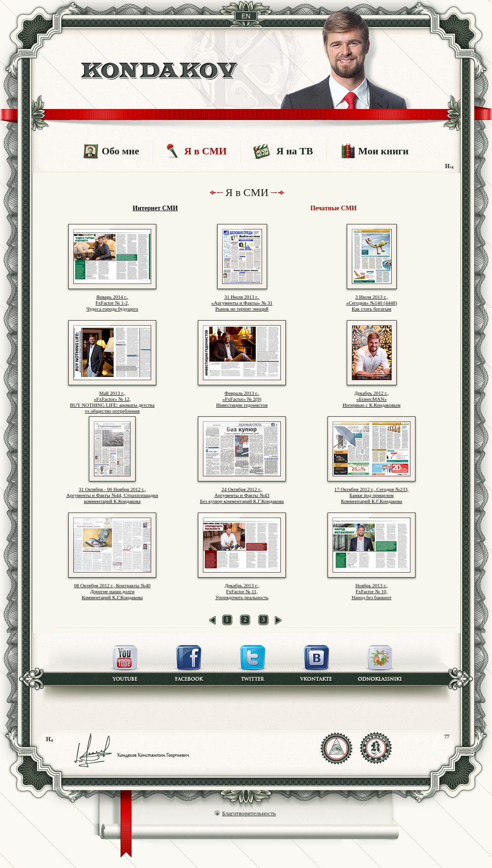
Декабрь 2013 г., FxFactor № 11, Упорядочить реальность (242, 591)
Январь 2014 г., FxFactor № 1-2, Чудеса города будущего (112, 303)
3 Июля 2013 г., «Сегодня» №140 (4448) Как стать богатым (371, 303)
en (246, 16)
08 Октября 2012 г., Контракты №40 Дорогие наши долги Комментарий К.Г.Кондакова (112, 591)
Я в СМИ (205, 151)
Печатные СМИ (333, 208)
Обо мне (120, 151)
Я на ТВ (295, 151)
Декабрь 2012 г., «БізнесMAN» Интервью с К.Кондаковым (372, 399)
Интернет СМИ (156, 208)
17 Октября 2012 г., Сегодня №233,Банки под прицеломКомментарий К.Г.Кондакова (372, 495)
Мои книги (383, 151)
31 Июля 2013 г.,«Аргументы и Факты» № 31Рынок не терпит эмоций (242, 303)
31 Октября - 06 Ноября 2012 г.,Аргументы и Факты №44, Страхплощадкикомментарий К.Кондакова (112, 495)
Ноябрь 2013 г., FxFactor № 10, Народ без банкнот (371, 591)
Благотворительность (249, 813)
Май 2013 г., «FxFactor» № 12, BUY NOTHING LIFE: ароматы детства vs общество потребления (112, 402)
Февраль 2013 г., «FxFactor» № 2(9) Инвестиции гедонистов (242, 399)
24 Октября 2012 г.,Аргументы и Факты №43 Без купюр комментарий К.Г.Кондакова (242, 495)
